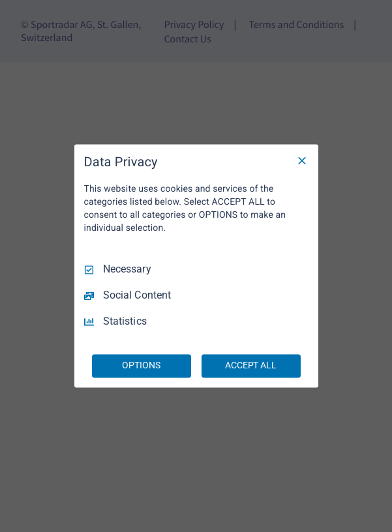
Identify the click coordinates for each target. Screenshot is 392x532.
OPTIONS (141, 366)
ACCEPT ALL (251, 366)
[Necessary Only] (302, 160)
